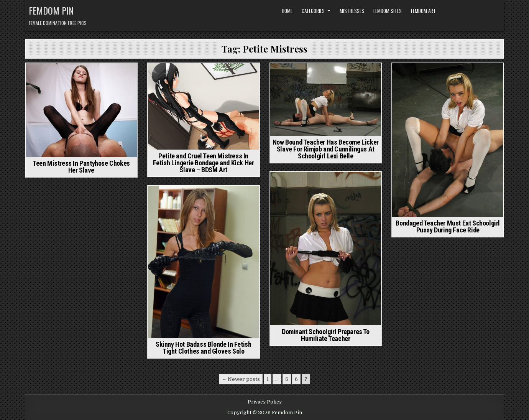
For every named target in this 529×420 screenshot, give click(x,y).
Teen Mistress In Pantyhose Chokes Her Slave (81, 167)
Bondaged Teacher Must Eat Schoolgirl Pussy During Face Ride (448, 226)
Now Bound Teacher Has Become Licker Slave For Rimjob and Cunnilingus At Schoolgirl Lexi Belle (326, 149)
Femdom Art (423, 11)
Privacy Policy (265, 402)
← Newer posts (241, 379)
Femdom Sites (388, 11)
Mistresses (352, 11)
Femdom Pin (51, 10)
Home (287, 11)
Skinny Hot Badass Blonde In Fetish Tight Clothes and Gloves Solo (203, 348)
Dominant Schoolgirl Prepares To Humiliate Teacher (326, 335)
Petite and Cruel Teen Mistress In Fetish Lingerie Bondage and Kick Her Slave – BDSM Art (204, 163)
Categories (313, 11)
